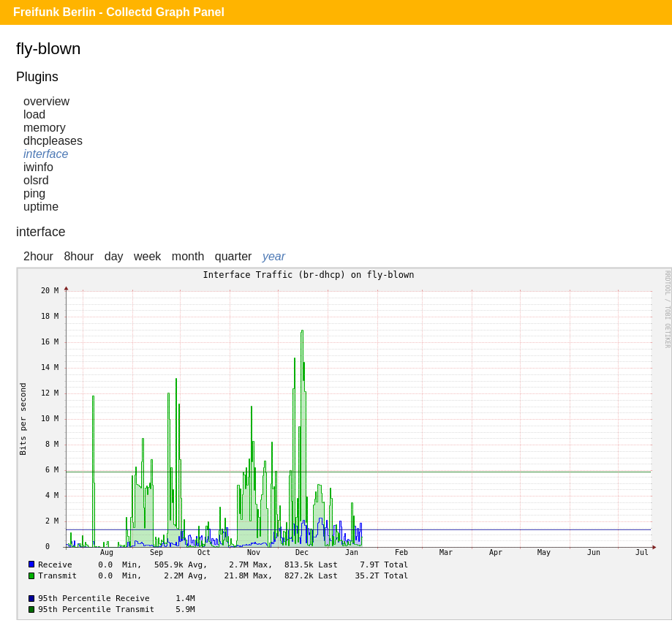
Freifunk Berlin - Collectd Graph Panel (119, 12)
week (147, 256)
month (188, 256)
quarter (234, 256)
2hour (38, 256)
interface (46, 154)
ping (34, 193)
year (274, 256)
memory (45, 128)
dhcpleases (53, 141)
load (34, 114)
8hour (79, 256)
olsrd (36, 180)
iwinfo (38, 167)
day (114, 256)
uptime (41, 207)
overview (46, 101)
